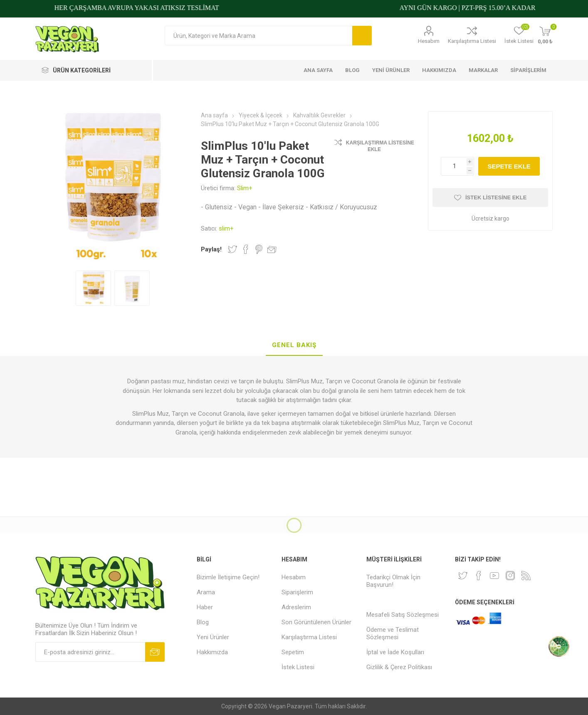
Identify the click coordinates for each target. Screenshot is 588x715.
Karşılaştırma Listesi (472, 41)
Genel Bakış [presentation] (294, 345)
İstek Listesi (298, 667)
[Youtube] (494, 576)
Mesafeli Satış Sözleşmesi (403, 615)
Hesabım (429, 41)
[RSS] (526, 576)
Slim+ (245, 188)
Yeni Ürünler (213, 637)
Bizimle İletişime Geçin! (228, 577)
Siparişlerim (297, 592)
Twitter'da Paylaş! (232, 249)
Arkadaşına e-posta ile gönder (272, 249)
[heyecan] (463, 576)
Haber (205, 607)
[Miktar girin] (457, 166)
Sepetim (293, 652)
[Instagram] (510, 576)
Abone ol (155, 652)
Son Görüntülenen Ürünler (316, 622)
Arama (362, 36)
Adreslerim (296, 607)
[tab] (294, 345)
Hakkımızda (212, 652)
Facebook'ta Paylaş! (246, 249)
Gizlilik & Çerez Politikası (399, 667)
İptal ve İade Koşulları (395, 652)
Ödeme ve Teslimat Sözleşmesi (393, 633)
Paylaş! (211, 249)
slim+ (226, 228)
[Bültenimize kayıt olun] (90, 652)
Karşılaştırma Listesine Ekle (380, 146)
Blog (203, 622)
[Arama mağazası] (258, 36)
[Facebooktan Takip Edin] (479, 576)
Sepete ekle (509, 166)
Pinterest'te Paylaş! (259, 249)
